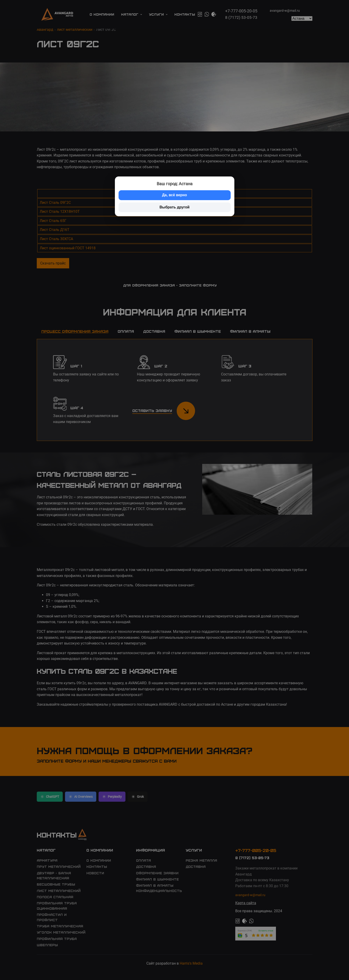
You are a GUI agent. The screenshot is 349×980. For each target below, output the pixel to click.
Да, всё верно (174, 195)
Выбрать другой (174, 207)
